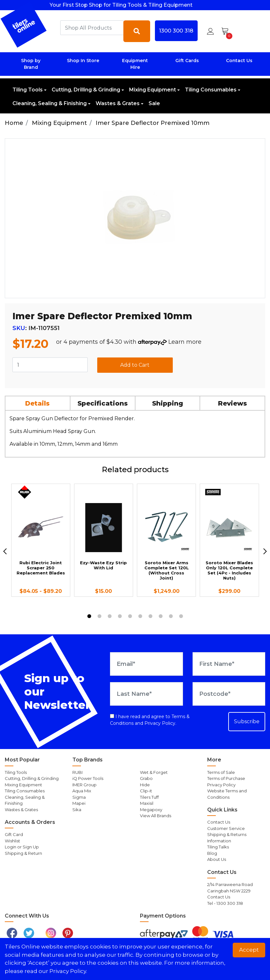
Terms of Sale (221, 772)
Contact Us (239, 61)
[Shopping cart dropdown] (227, 31)
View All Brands (156, 816)
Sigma (79, 797)
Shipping (168, 403)
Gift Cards (187, 61)
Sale (154, 103)
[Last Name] (146, 694)
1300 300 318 (176, 31)
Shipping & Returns (227, 834)
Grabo (146, 778)
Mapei (79, 803)
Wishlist (12, 841)
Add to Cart (135, 365)
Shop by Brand (31, 64)
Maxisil (147, 803)
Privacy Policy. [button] (68, 971)
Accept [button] (249, 950)
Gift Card (14, 834)
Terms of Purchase (226, 778)
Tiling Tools (28, 90)
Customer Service (226, 828)
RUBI (77, 772)
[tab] (38, 403)
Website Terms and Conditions (227, 794)
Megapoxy (151, 810)
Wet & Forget (154, 772)
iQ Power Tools (88, 778)
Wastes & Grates (118, 103)
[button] (210, 31)
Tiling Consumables (211, 90)
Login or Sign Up (22, 847)
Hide (145, 785)
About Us (217, 859)
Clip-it (146, 791)
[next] (265, 551)
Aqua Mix (82, 791)
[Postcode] (229, 694)
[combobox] (92, 28)
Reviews (233, 403)
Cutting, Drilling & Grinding (86, 90)
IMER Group (84, 785)
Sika (77, 810)
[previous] (5, 551)
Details (37, 403)
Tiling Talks (218, 847)
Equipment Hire (135, 64)
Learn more (185, 342)
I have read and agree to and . (150, 720)
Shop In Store (83, 61)
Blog (212, 853)
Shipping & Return (23, 853)
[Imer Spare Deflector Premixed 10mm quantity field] (50, 365)
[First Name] (229, 664)
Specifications (103, 403)
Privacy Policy (160, 723)
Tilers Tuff (149, 797)
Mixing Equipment (153, 90)
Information (219, 841)
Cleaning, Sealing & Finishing (50, 103)
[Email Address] (146, 664)
